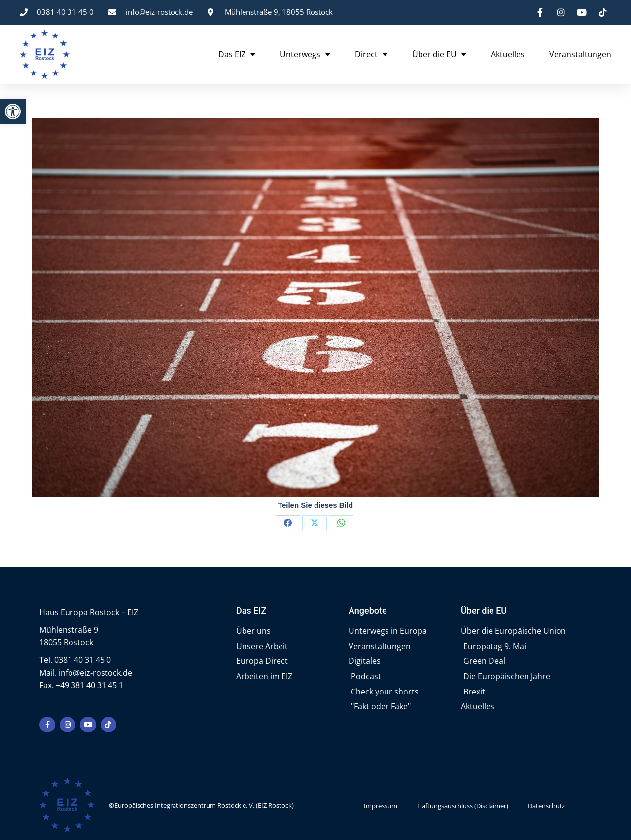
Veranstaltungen (580, 54)
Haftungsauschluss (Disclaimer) (463, 806)
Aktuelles (508, 54)
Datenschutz (546, 806)
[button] (13, 111)
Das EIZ (237, 54)
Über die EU (439, 54)
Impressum (381, 806)
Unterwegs (305, 54)
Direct (371, 54)
